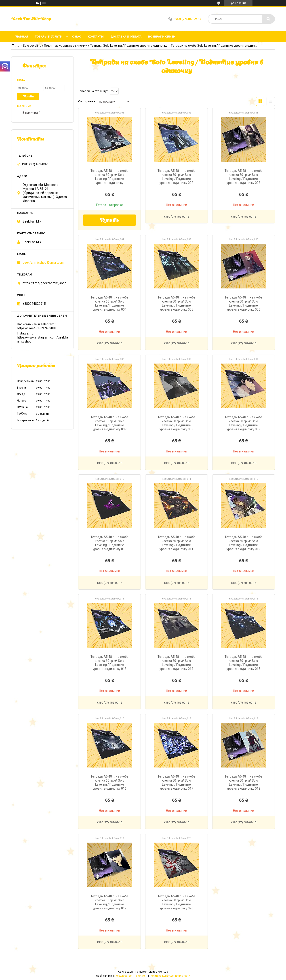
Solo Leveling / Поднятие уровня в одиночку (55, 46)
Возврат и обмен (162, 37)
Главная (21, 37)
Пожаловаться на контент (131, 976)
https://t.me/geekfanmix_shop (44, 283)
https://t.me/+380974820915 (38, 328)
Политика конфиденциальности (170, 976)
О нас (77, 37)
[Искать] (268, 19)
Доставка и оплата (126, 37)
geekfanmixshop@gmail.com (43, 263)
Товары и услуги (49, 37)
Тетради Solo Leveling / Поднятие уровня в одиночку (129, 46)
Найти (28, 97)
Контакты (96, 37)
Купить (110, 221)
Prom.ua (163, 972)
